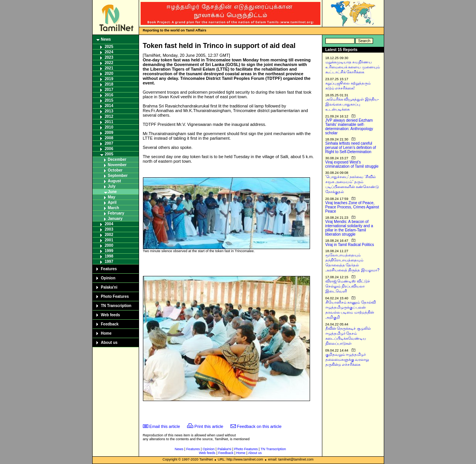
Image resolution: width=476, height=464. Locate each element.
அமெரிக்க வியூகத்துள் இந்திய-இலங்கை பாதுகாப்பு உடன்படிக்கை (352, 104)
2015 (109, 100)
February (116, 213)
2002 (109, 235)
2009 (109, 133)
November (117, 165)
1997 (109, 262)
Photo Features (115, 296)
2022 (109, 63)
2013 (109, 111)
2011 (109, 122)
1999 (109, 251)
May (112, 197)
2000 (109, 245)
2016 (109, 95)
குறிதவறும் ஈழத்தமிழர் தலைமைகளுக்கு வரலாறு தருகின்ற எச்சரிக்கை (347, 359)
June (112, 192)
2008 (109, 138)
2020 (109, 73)
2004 (109, 224)
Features (109, 269)
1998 (109, 256)
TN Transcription (116, 306)
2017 (109, 90)
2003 (109, 229)
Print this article (209, 426)
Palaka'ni (109, 287)
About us (109, 343)
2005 (109, 154)
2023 (109, 57)
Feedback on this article (259, 426)
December (117, 159)
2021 (109, 68)
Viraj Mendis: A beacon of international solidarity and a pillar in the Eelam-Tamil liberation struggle (349, 228)
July (112, 186)
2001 (109, 240)
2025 (109, 47)
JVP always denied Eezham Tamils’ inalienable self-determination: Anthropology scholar (349, 127)
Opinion (108, 278)
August (114, 181)
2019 (109, 79)
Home (106, 333)
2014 (109, 106)
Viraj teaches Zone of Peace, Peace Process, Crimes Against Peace (352, 207)
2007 (109, 143)
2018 (109, 84)
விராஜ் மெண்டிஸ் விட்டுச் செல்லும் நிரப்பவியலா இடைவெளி (348, 286)
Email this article (165, 426)
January (115, 219)
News (106, 39)
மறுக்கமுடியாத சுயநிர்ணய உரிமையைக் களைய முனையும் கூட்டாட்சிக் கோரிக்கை (353, 67)
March (114, 208)
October (115, 170)
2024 (109, 52)
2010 (109, 127)
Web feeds (111, 315)
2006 (109, 149)
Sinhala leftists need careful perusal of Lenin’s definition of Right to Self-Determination (351, 148)
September (118, 176)
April (112, 202)
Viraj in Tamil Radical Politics (350, 245)
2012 (109, 116)
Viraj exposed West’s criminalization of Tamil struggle (352, 164)
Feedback (110, 324)
